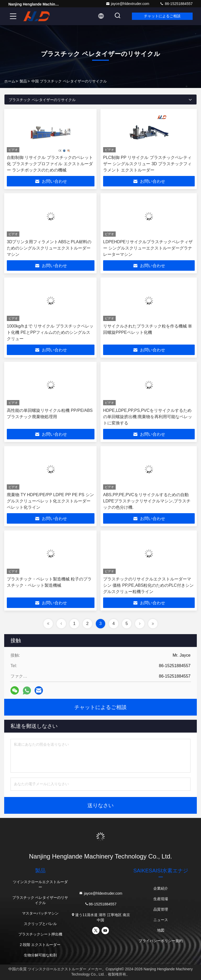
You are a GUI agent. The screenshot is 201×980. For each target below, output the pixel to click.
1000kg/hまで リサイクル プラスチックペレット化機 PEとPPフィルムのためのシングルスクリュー (50, 332)
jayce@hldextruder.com (128, 4)
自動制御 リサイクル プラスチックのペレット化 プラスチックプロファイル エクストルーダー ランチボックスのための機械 (50, 164)
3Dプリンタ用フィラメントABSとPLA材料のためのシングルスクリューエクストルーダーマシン (49, 248)
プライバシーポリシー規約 (161, 941)
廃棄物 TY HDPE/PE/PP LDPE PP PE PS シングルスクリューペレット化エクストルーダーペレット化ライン (50, 501)
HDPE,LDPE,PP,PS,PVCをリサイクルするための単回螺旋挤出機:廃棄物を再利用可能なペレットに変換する (148, 417)
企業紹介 (161, 888)
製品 (23, 81)
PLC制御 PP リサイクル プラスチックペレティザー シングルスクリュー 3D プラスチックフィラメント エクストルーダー (147, 164)
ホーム (10, 81)
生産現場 (161, 899)
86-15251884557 (176, 4)
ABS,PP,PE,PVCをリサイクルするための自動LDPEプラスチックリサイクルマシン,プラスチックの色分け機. (147, 501)
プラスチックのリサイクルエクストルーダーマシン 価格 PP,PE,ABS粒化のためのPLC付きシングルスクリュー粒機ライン (148, 585)
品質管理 (161, 909)
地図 (161, 930)
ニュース (161, 920)
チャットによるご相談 (162, 16)
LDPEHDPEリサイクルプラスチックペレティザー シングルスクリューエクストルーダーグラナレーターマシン (148, 248)
